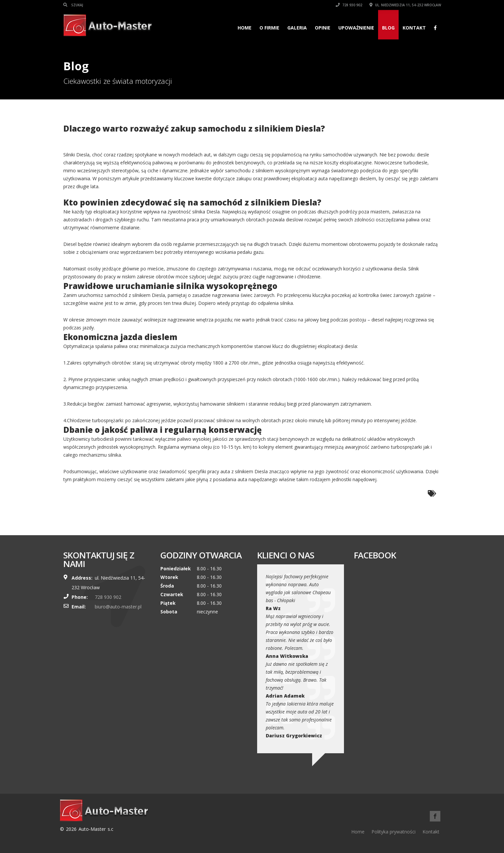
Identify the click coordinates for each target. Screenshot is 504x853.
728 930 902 (349, 5)
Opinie (323, 28)
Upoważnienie (356, 28)
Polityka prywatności (393, 832)
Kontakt (414, 28)
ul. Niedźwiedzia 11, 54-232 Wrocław (405, 5)
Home (245, 28)
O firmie (269, 28)
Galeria (297, 28)
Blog (388, 28)
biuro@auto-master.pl (118, 607)
